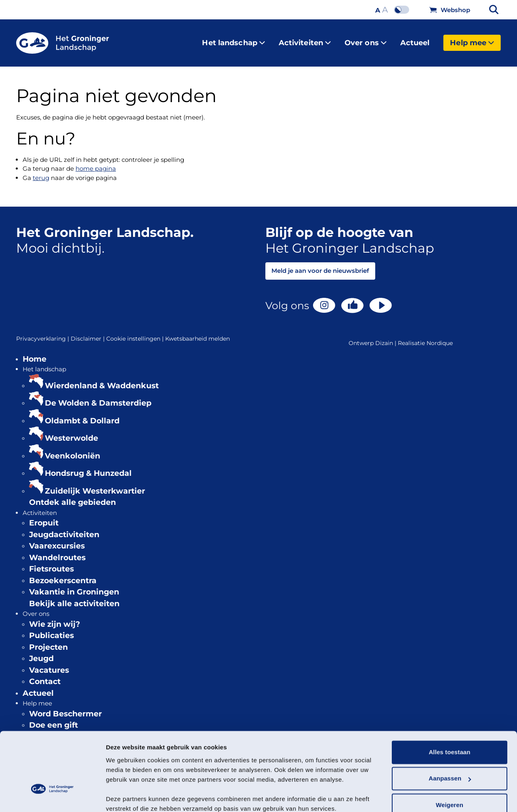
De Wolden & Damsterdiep (98, 397)
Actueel (415, 40)
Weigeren (450, 770)
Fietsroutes (51, 562)
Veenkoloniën (73, 449)
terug (41, 171)
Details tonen (125, 796)
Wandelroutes (57, 551)
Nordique (440, 337)
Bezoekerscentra (63, 574)
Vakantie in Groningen (74, 585)
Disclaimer (88, 332)
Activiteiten (305, 40)
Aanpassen (450, 744)
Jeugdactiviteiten (64, 528)
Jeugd (41, 652)
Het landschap (233, 40)
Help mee (472, 40)
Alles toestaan (449, 717)
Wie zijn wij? (55, 618)
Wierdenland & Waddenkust (102, 379)
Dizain (384, 337)
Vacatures (49, 664)
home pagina (96, 162)
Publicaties (51, 629)
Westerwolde (71, 432)
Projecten (48, 641)
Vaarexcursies (57, 539)
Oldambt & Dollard (82, 414)
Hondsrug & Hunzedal (88, 467)
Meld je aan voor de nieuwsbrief (320, 264)
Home (35, 353)
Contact (45, 675)
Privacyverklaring (43, 332)
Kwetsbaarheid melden (198, 332)
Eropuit (44, 516)
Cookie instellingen (136, 332)
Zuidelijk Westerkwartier (95, 484)
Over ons (366, 40)
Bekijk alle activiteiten (74, 597)
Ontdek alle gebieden (73, 496)
